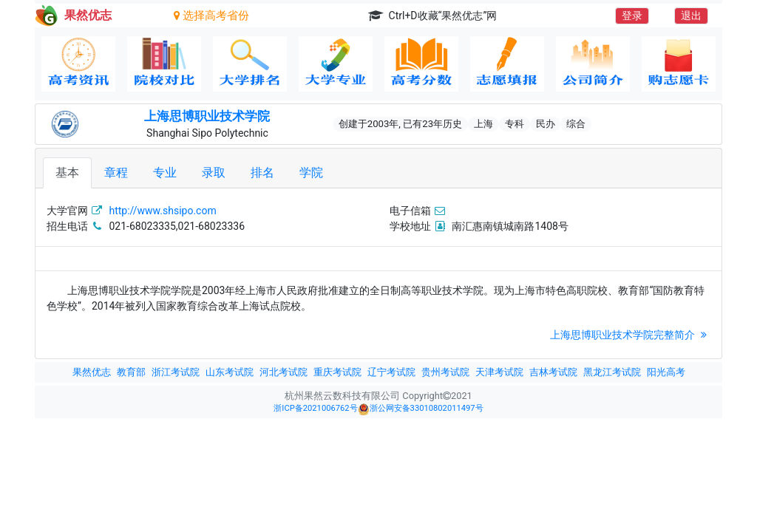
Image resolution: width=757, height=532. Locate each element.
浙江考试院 (176, 372)
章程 (116, 173)
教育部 (131, 372)
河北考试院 (284, 372)
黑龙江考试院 (612, 372)
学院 (311, 173)
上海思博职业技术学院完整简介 (630, 335)
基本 (67, 173)
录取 (214, 173)
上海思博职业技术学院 (207, 116)
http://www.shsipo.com (162, 211)
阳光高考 (666, 372)
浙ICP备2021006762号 (315, 408)
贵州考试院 (445, 372)
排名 (262, 173)
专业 (165, 173)
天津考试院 (499, 372)
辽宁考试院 (391, 372)
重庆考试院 (337, 372)
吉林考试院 (553, 372)
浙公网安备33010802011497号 (421, 409)
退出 (691, 16)
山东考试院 (230, 372)
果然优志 (92, 372)
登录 (632, 16)
